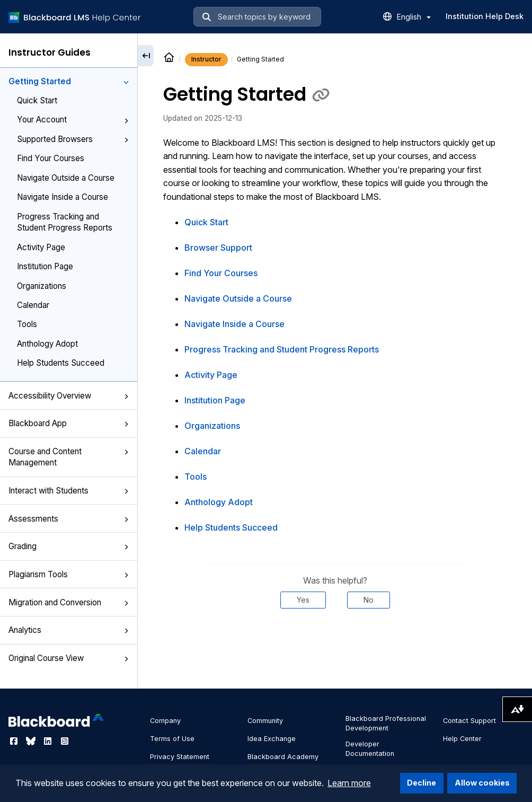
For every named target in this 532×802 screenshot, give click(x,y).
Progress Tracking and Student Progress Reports (65, 222)
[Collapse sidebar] (146, 56)
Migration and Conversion (69, 602)
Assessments (69, 519)
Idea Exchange (272, 739)
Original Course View (69, 658)
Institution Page (45, 266)
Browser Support (218, 248)
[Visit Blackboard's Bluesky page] (32, 741)
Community (265, 721)
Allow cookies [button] (482, 783)
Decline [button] (422, 783)
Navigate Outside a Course (66, 178)
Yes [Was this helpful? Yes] (303, 600)
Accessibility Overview (69, 396)
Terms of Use (172, 739)
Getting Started (69, 81)
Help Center (462, 739)
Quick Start (37, 100)
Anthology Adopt (47, 344)
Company (165, 721)
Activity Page (41, 247)
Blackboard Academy (283, 757)
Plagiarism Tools (69, 574)
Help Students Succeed (61, 363)
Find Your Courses (51, 158)
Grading (69, 546)
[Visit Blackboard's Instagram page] (65, 741)
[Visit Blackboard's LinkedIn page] (49, 741)
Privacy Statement (180, 757)
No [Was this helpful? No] (369, 600)
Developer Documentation (370, 749)
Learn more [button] (349, 783)
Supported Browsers (73, 139)
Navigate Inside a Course (63, 197)
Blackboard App (69, 423)
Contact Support (469, 721)
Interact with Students (69, 491)
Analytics (69, 630)
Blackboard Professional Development (386, 723)
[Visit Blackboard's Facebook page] (15, 741)
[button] (126, 82)
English (414, 17)
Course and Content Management (69, 457)
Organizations (42, 286)
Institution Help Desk (485, 16)
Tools (27, 324)
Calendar (33, 305)
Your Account (73, 120)
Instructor (206, 59)
